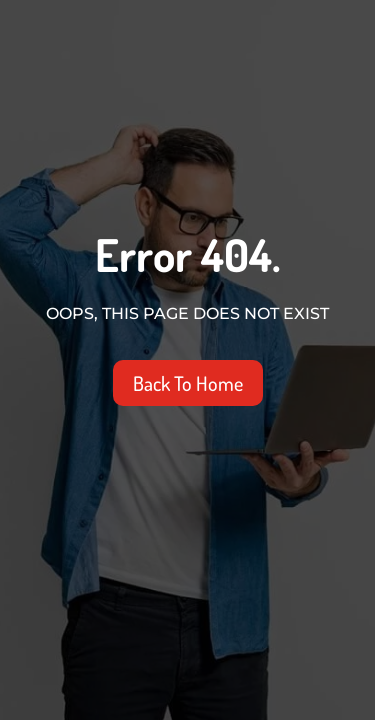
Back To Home (188, 383)
